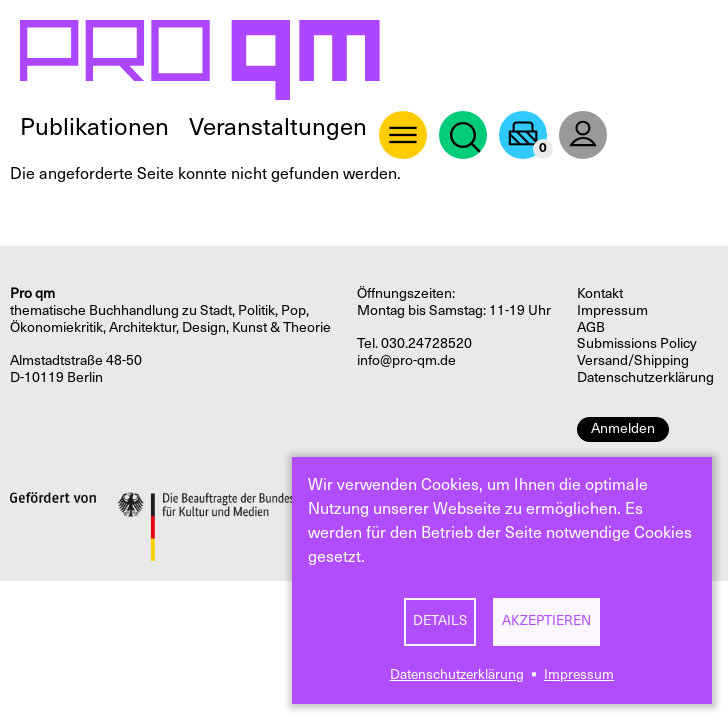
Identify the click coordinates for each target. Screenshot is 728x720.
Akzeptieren (546, 620)
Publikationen (94, 127)
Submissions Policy (637, 343)
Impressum (579, 674)
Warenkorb (523, 135)
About (403, 135)
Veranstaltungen (278, 127)
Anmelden (623, 428)
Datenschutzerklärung (457, 674)
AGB (591, 327)
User (583, 135)
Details (440, 620)
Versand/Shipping (633, 360)
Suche (463, 135)
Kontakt (600, 293)
